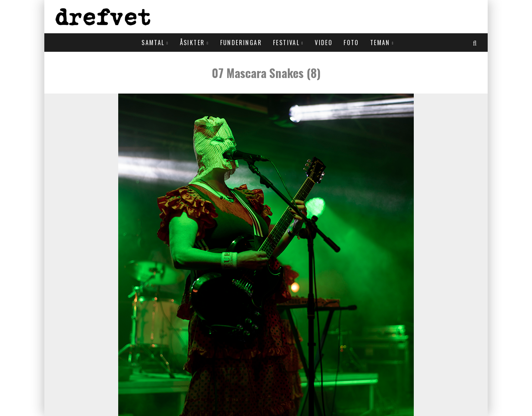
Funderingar (241, 43)
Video (324, 43)
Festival (286, 43)
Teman (380, 43)
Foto (351, 43)
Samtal (153, 43)
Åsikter (192, 43)
